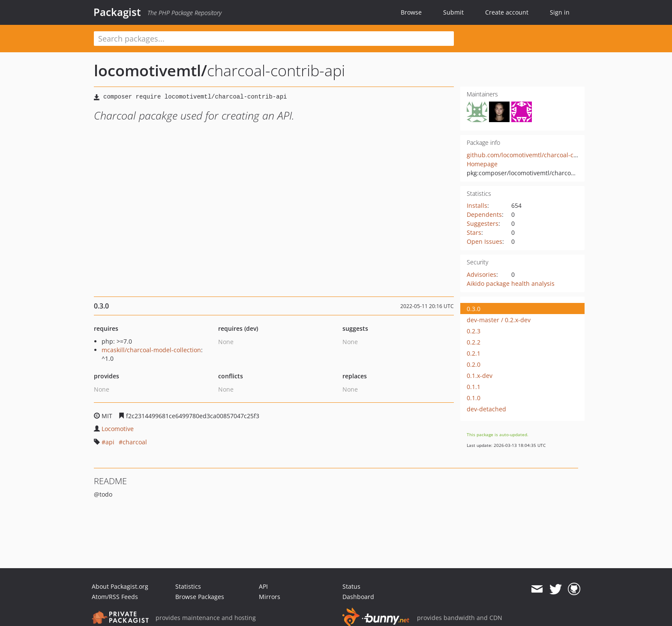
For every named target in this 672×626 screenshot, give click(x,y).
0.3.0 (474, 309)
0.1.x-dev (480, 376)
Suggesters (483, 223)
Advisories (481, 274)
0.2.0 (474, 364)
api (110, 442)
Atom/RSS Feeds (115, 597)
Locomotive (118, 429)
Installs (477, 205)
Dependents (484, 214)
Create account (507, 12)
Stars (474, 232)
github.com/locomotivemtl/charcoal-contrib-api (534, 155)
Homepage (482, 164)
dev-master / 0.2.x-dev (499, 320)
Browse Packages (200, 597)
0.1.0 (474, 398)
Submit (453, 12)
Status (351, 586)
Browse (411, 12)
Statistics (188, 586)
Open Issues (484, 241)
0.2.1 (474, 353)
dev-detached (486, 409)
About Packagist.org (120, 586)
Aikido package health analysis (511, 283)
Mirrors (270, 597)
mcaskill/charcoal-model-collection (151, 350)
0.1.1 (474, 387)
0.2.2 (474, 342)
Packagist (117, 12)
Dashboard (358, 597)
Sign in (560, 12)
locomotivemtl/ (150, 70)
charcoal (135, 442)
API (263, 586)
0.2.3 (474, 331)
